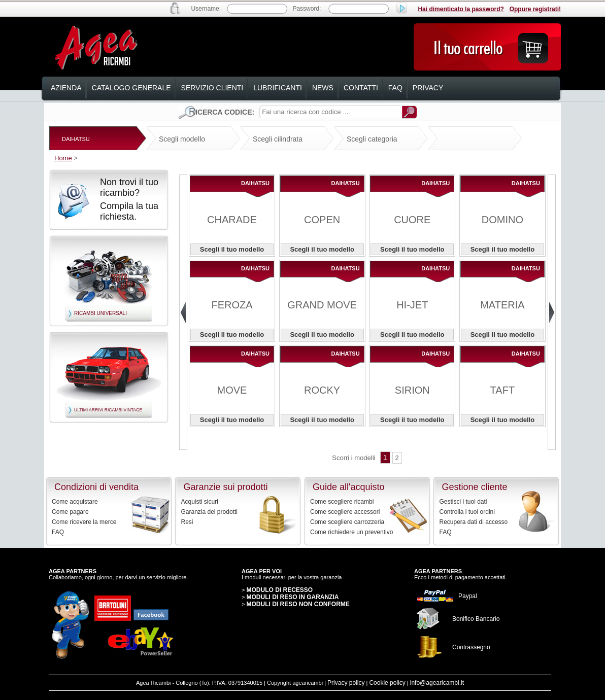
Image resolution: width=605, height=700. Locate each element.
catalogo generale (131, 88)
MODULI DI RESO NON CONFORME (298, 604)
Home (63, 158)
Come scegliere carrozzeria (347, 522)
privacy (428, 88)
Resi (187, 522)
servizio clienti (212, 88)
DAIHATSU (76, 139)
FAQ (58, 532)
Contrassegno (471, 647)
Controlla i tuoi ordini (467, 512)
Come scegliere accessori (345, 512)
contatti (361, 88)
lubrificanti (278, 88)
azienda (66, 88)
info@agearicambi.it (437, 683)
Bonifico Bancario (476, 619)
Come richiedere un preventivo (351, 532)
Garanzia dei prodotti (209, 512)
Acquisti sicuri (200, 502)
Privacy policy (346, 683)
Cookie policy (387, 683)
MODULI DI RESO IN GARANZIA (292, 597)
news (323, 88)
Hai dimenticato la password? (461, 9)
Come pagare (70, 512)
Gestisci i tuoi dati (463, 502)
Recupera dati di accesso (474, 522)
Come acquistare (75, 502)
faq (395, 88)
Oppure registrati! (535, 9)
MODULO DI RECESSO (279, 590)
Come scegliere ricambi (342, 502)
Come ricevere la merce (84, 522)
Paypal (468, 596)
